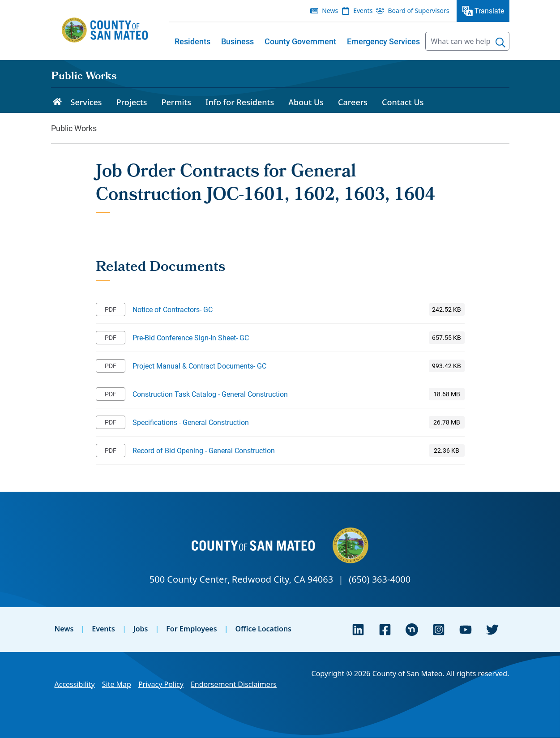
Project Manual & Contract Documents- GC (199, 366)
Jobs (141, 629)
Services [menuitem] (86, 102)
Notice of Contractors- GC (173, 309)
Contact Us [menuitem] (403, 102)
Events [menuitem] (363, 11)
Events (103, 629)
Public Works (84, 77)
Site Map (117, 684)
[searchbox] (467, 41)
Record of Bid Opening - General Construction (204, 450)
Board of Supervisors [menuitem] (418, 11)
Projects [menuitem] (132, 102)
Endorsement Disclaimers (234, 684)
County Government (300, 41)
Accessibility (75, 684)
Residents (192, 41)
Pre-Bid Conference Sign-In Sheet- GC (191, 337)
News (64, 629)
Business (237, 41)
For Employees (191, 629)
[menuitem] (192, 41)
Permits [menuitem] (176, 102)
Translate (489, 11)
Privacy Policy (161, 684)
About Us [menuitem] (306, 102)
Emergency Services (383, 41)
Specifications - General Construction (191, 422)
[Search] (500, 43)
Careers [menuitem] (353, 102)
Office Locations (263, 629)
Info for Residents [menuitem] (240, 102)
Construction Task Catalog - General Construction (210, 394)
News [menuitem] (330, 11)
